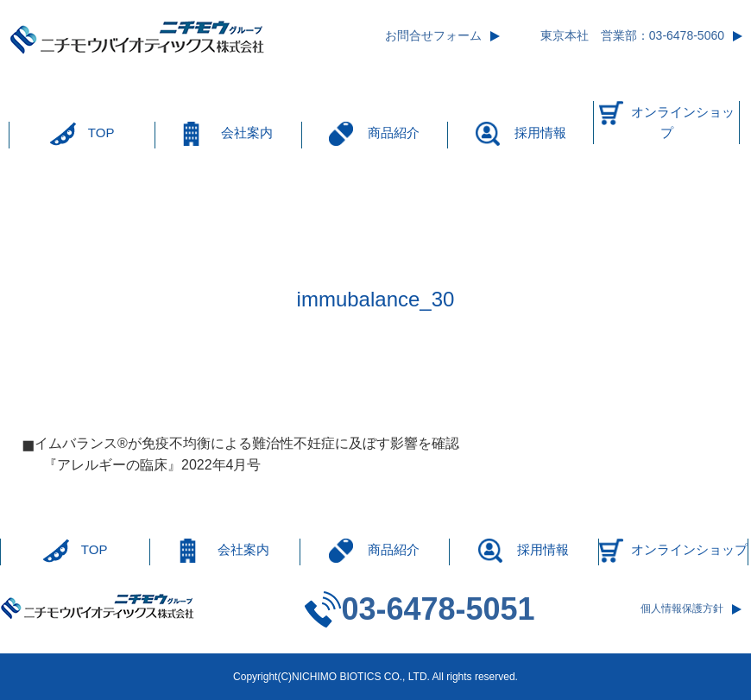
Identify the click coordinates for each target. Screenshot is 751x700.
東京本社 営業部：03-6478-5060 (632, 35)
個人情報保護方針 (682, 609)
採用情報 (540, 132)
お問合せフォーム (433, 35)
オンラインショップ (683, 122)
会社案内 (247, 132)
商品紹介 (394, 132)
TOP (101, 132)
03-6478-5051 (438, 609)
